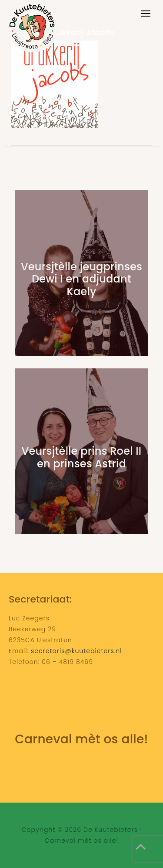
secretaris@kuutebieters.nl (76, 651)
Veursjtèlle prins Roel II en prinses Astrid (82, 457)
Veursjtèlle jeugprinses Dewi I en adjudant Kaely (81, 279)
